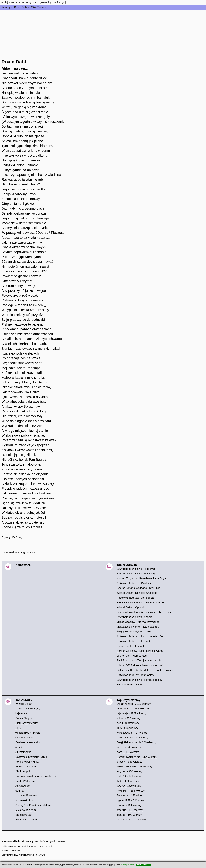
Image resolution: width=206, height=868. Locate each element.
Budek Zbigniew (25, 718)
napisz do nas (51, 846)
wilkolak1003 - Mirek (28, 733)
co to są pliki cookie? (128, 865)
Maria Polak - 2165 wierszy (133, 709)
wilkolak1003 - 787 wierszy (132, 733)
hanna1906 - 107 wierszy (132, 820)
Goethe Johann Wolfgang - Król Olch (138, 588)
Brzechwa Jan (24, 815)
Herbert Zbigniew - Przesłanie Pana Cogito (142, 578)
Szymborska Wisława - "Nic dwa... (137, 569)
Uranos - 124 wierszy (129, 805)
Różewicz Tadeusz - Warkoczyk (135, 675)
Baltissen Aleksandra (28, 742)
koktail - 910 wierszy (129, 718)
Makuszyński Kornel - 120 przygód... (138, 627)
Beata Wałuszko (25, 781)
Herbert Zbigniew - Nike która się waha (140, 651)
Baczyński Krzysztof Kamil (31, 757)
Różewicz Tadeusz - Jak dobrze (135, 598)
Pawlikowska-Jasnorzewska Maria (36, 776)
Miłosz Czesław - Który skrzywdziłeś (138, 622)
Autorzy (6, 7)
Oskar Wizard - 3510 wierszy (134, 704)
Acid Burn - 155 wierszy (131, 791)
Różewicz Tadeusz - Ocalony (134, 583)
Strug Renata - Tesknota (131, 646)
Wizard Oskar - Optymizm (132, 607)
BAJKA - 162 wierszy (129, 786)
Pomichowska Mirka (27, 762)
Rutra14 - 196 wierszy (130, 776)
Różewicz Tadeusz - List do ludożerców (140, 636)
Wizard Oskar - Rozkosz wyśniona (137, 593)
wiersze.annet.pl (27, 855)
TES (18, 728)
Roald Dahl (21, 7)
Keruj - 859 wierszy (128, 723)
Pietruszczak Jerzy (27, 723)
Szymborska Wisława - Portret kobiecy (139, 680)
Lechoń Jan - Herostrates (132, 656)
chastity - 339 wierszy (129, 762)
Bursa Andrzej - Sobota (130, 685)
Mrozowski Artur (25, 800)
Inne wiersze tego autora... (21, 552)
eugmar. (20, 791)
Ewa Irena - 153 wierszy (131, 795)
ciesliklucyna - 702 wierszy (132, 737)
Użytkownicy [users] (44, 2)
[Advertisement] (103, 33)
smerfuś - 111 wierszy (130, 810)
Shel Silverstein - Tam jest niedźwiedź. (139, 660)
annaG (19, 747)
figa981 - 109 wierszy (129, 815)
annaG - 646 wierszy (129, 747)
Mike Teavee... (39, 7)
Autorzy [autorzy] (27, 2)
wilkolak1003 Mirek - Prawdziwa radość (140, 665)
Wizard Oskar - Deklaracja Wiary (136, 574)
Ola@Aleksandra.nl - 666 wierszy (136, 742)
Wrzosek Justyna (26, 766)
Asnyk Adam (23, 786)
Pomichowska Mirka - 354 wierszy (137, 757)
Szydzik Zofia (23, 752)
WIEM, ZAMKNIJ (143, 865)
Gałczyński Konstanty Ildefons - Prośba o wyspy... (146, 670)
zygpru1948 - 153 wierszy (132, 800)
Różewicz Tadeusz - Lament (133, 641)
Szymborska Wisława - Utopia (134, 617)
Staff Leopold (23, 771)
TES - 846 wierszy (127, 728)
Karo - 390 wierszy (128, 752)
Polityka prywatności (11, 851)
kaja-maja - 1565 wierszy (131, 713)
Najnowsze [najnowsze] (10, 2)
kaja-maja (21, 713)
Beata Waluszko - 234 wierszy (134, 766)
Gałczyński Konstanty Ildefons (33, 805)
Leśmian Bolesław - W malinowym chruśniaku (144, 612)
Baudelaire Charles (27, 820)
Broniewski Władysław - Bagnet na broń (140, 603)
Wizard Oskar (24, 704)
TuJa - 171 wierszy (128, 781)
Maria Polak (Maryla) (28, 709)
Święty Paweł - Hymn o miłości (135, 631)
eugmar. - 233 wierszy (130, 771)
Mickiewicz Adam (26, 810)
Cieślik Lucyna (24, 737)
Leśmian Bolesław (26, 795)
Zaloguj (61, 2)
